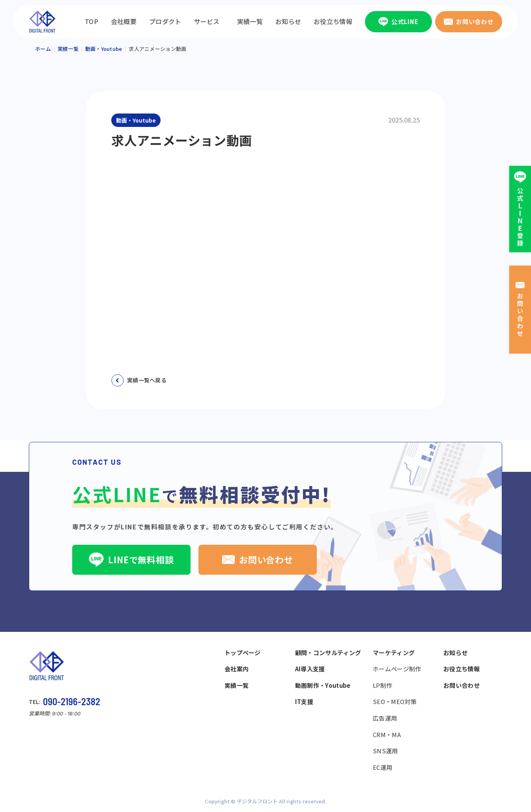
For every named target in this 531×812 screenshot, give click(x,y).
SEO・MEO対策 (395, 701)
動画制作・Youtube (323, 685)
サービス (207, 21)
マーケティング (394, 653)
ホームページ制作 (397, 669)
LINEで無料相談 (131, 559)
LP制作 (382, 685)
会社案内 (237, 669)
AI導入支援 (310, 669)
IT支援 (304, 701)
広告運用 (385, 718)
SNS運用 (385, 751)
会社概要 (124, 21)
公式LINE (398, 22)
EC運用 (382, 767)
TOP (92, 21)
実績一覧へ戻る (139, 380)
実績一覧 (250, 21)
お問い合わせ (469, 21)
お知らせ (288, 21)
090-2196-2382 (72, 701)
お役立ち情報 (333, 21)
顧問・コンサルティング (328, 653)
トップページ (243, 653)
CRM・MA (387, 735)
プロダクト (165, 21)
